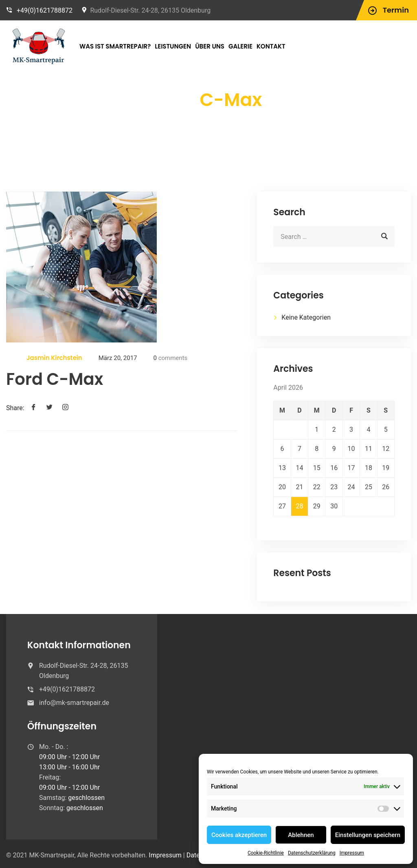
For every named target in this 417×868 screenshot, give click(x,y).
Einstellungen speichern (368, 835)
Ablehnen (301, 835)
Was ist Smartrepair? (115, 46)
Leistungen (173, 46)
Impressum (352, 853)
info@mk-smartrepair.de (74, 703)
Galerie (240, 46)
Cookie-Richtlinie (266, 853)
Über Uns (210, 46)
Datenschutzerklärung (312, 853)
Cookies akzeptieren (239, 835)
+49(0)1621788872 (45, 10)
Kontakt (271, 46)
